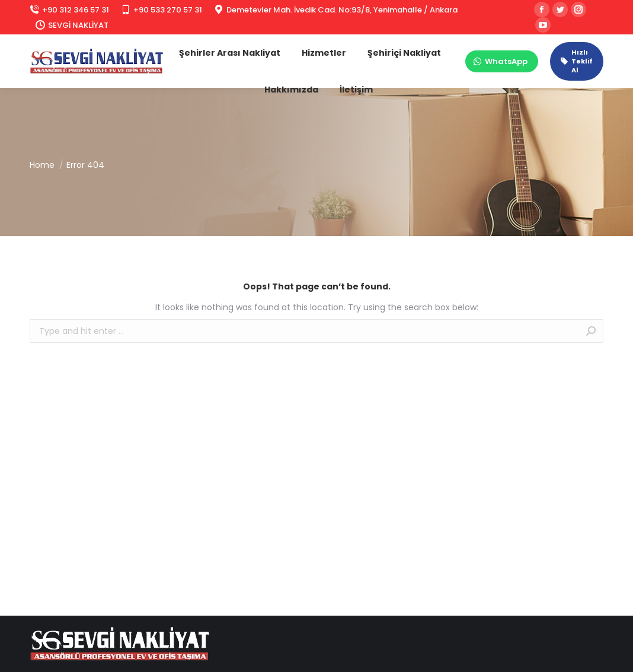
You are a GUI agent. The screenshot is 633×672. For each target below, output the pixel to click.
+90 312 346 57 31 (69, 10)
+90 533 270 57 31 (162, 10)
